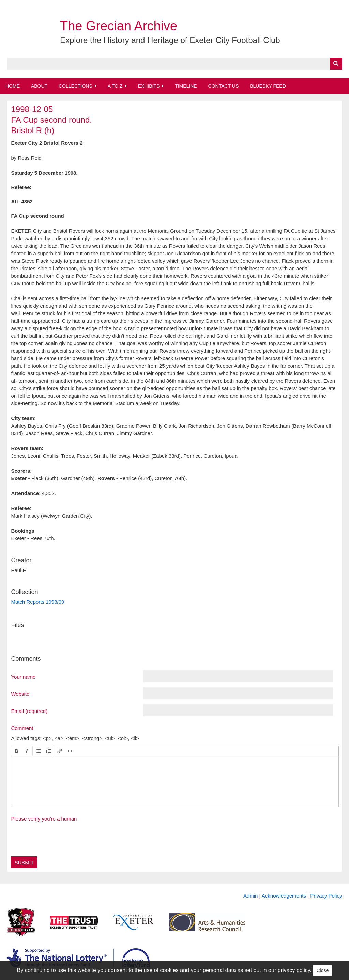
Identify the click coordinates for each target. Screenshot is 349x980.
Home (13, 86)
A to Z (115, 86)
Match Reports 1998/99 (37, 602)
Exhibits (149, 86)
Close (322, 970)
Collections (75, 86)
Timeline (186, 86)
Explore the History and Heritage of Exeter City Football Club (170, 40)
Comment (22, 728)
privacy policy (294, 970)
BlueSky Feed (268, 86)
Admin (251, 896)
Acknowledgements (284, 896)
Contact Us (224, 86)
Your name (23, 677)
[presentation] (17, 751)
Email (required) (29, 711)
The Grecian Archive (119, 26)
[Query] (175, 64)
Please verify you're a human (44, 819)
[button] (17, 751)
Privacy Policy (326, 896)
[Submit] (336, 64)
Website (20, 694)
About (39, 86)
